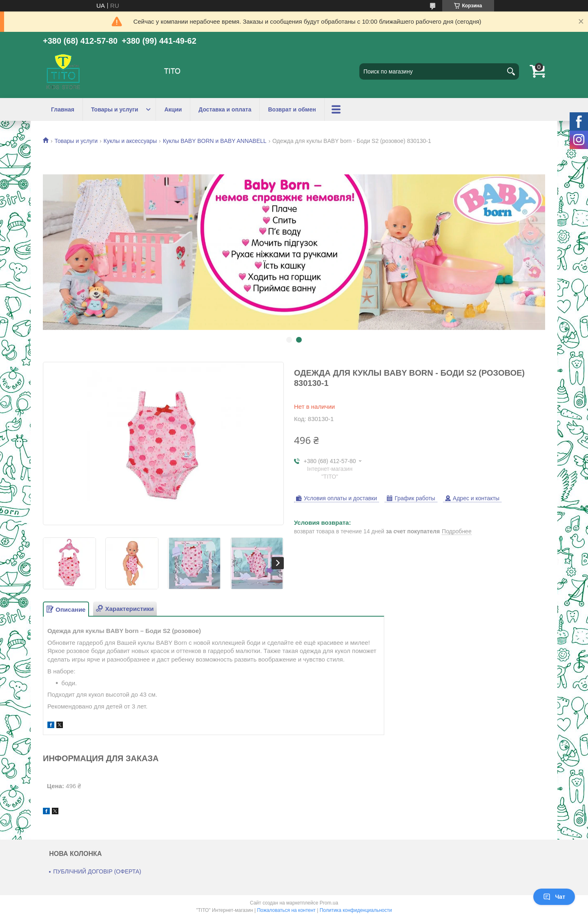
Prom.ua (329, 903)
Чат (554, 897)
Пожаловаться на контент (286, 910)
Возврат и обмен (292, 109)
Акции (173, 109)
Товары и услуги (115, 109)
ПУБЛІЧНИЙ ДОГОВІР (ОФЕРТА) (97, 871)
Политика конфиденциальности (356, 910)
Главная (63, 109)
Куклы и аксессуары (130, 141)
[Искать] (511, 71)
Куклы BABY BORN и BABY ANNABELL (215, 141)
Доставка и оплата (225, 109)
